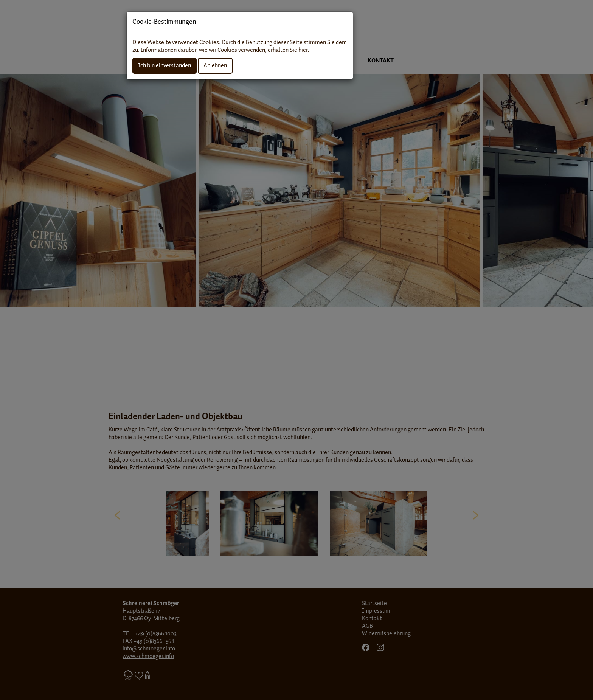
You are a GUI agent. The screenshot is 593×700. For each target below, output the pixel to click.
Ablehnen (215, 66)
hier (303, 50)
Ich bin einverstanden (165, 66)
